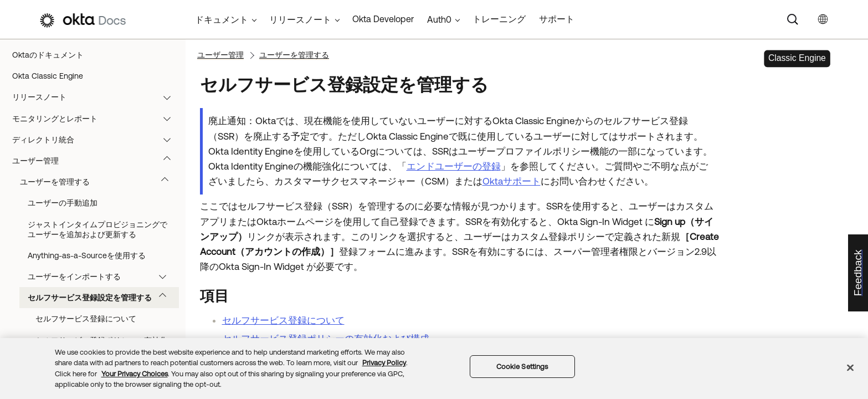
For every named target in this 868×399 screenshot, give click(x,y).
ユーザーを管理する (99, 182)
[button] (170, 97)
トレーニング (499, 19)
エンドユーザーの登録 (454, 166)
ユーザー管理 (97, 161)
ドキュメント (222, 19)
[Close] (850, 367)
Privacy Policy (384, 363)
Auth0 (439, 19)
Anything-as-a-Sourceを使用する (87, 255)
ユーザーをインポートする (102, 277)
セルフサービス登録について (86, 319)
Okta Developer (383, 19)
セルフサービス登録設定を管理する (102, 298)
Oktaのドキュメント (48, 55)
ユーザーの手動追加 (63, 203)
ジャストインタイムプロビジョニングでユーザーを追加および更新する (97, 229)
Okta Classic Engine (48, 76)
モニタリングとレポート (97, 119)
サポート (557, 19)
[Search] (793, 19)
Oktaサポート (512, 181)
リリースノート (97, 97)
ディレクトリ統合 (97, 140)
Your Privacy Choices (135, 374)
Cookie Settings (522, 367)
